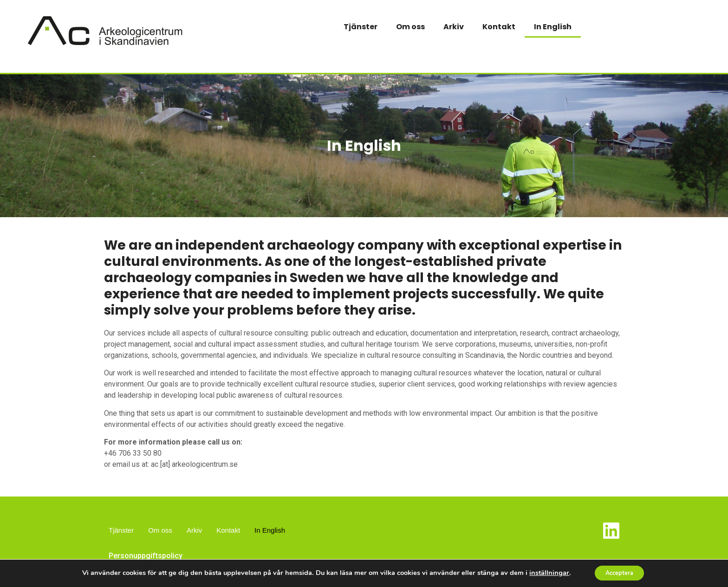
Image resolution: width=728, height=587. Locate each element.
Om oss (410, 27)
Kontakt (499, 27)
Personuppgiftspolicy (146, 556)
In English (553, 27)
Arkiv (454, 27)
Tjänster (361, 27)
